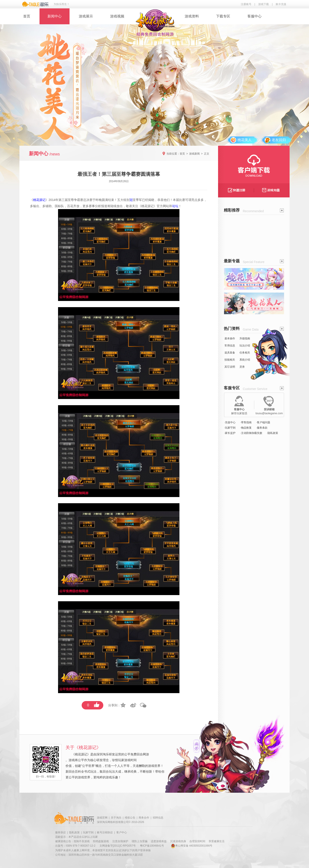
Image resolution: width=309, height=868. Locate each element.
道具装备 (230, 353)
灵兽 (242, 367)
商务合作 (144, 818)
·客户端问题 (263, 422)
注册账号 (246, 4)
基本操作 (230, 339)
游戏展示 (86, 16)
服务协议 (60, 832)
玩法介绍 (245, 346)
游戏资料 (192, 16)
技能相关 (230, 360)
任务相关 (245, 353)
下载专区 (223, 16)
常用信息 (230, 346)
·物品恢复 (246, 428)
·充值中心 (230, 422)
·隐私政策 (272, 433)
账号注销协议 (105, 832)
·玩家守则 (230, 428)
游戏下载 (264, 4)
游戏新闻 (194, 154)
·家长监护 (230, 433)
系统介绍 (245, 360)
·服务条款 (262, 428)
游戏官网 (102, 818)
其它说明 (230, 367)
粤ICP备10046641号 (152, 846)
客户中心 (122, 832)
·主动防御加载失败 (251, 433)
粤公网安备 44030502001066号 (192, 846)
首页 (27, 16)
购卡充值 (281, 4)
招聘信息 (158, 818)
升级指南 (245, 339)
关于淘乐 (116, 818)
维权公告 (130, 818)
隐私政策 (74, 832)
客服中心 (254, 16)
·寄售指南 (246, 422)
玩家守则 (88, 832)
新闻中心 (55, 16)
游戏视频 (117, 16)
